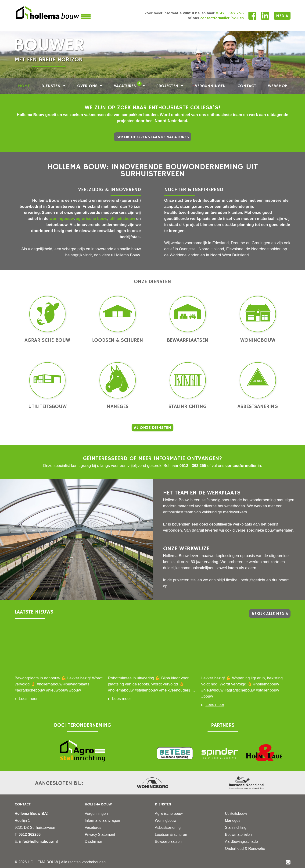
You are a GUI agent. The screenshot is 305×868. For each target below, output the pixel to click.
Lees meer (26, 699)
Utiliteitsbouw (47, 386)
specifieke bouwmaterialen (270, 530)
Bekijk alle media (270, 614)
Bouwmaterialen (239, 834)
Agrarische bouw (47, 320)
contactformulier (241, 466)
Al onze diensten (152, 428)
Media (282, 16)
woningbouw (62, 219)
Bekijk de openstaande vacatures (152, 137)
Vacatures (128, 86)
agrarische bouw (91, 219)
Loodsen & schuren (118, 320)
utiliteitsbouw (122, 219)
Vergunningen (210, 86)
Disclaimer (94, 842)
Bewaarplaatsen (188, 320)
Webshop (277, 86)
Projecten (168, 86)
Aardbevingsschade (242, 842)
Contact (247, 86)
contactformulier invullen (222, 18)
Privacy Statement (100, 834)
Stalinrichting (188, 386)
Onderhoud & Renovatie (245, 849)
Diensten (52, 86)
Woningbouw (258, 320)
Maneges (118, 386)
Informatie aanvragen (102, 820)
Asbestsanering (258, 386)
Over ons (88, 86)
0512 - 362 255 (193, 466)
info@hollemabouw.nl (38, 842)
